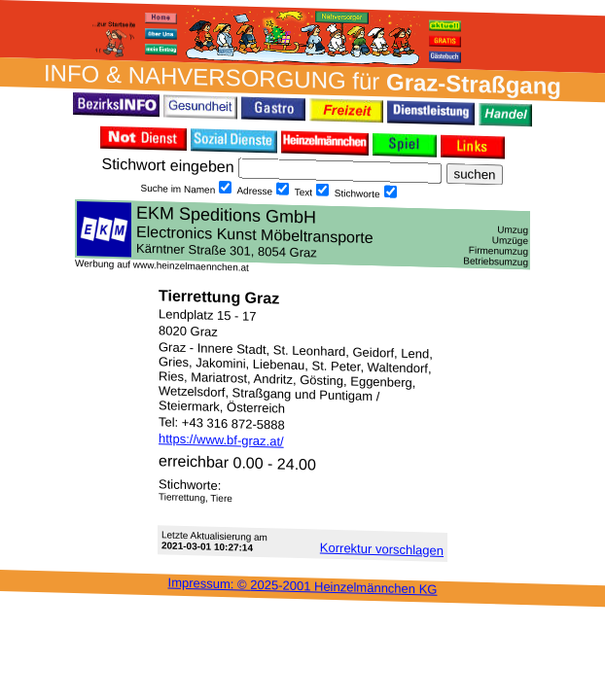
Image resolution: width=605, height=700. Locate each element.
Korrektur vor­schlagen (382, 549)
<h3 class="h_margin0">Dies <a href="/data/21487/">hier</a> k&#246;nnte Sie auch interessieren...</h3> (302, 234)
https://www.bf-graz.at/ (221, 439)
